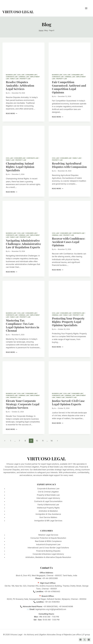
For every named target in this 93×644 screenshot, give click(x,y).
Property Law (25, 79)
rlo (9, 93)
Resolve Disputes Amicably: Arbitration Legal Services (20, 85)
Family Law (14, 79)
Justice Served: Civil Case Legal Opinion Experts (68, 402)
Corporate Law (12, 77)
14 (52, 441)
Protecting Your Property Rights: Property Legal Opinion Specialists (68, 322)
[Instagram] (89, 640)
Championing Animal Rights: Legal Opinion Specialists (20, 167)
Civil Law (21, 75)
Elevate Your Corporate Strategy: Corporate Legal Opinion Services (23, 404)
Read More (11, 114)
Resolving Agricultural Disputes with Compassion (69, 165)
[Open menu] (87, 8)
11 (43, 441)
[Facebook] (81, 640)
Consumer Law (31, 75)
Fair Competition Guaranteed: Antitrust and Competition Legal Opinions (69, 87)
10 (37, 441)
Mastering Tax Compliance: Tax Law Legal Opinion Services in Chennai (23, 325)
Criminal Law (24, 77)
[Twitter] (85, 640)
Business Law (11, 75)
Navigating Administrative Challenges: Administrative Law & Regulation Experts (23, 244)
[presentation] (23, 56)
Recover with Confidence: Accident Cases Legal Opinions (69, 242)
